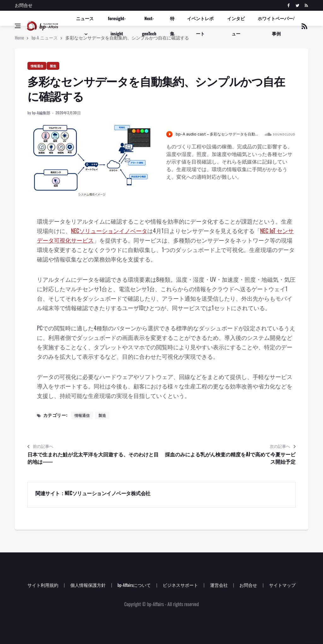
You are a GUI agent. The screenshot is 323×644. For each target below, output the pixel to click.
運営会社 (219, 585)
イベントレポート (200, 26)
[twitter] (297, 5)
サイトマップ (282, 585)
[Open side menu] (18, 26)
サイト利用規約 (43, 585)
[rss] (306, 5)
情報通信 (37, 66)
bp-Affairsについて (134, 585)
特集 (172, 26)
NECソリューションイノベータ (109, 231)
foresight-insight (117, 26)
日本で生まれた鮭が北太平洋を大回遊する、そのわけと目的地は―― (93, 458)
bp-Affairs (155, 604)
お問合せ (24, 5)
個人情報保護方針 (88, 585)
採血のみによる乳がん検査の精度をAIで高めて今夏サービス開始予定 (230, 458)
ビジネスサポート (180, 585)
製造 (53, 66)
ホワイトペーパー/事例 (276, 26)
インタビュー (236, 26)
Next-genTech (149, 26)
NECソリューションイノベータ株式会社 (108, 493)
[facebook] (288, 5)
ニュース (85, 18)
